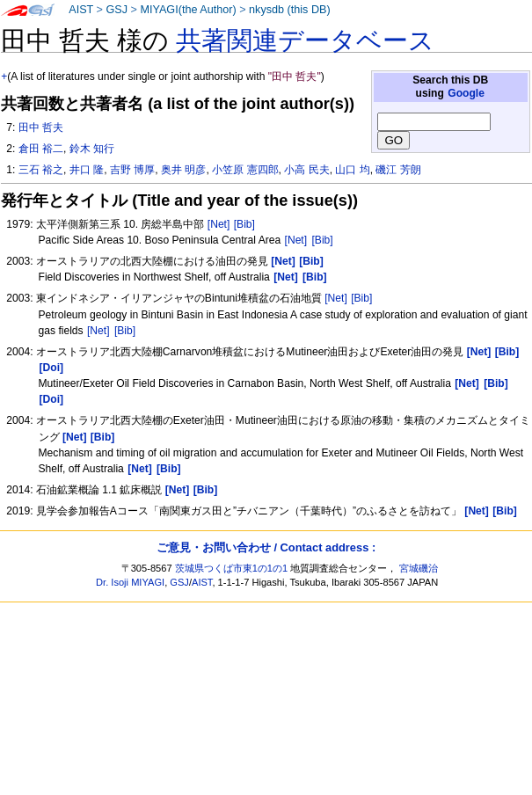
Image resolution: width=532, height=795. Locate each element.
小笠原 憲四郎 (245, 170)
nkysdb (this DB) (290, 10)
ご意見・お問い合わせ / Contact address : (266, 547)
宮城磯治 (419, 568)
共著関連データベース (305, 40)
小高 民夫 (306, 170)
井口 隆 (87, 170)
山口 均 (352, 170)
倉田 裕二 (41, 149)
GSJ (117, 10)
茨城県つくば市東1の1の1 (232, 568)
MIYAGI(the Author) (188, 10)
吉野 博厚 (132, 170)
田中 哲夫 (41, 128)
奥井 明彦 (183, 170)
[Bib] (244, 224)
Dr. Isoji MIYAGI (130, 582)
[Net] (219, 224)
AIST (81, 10)
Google (466, 93)
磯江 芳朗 (398, 170)
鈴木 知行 (92, 149)
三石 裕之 (41, 170)
